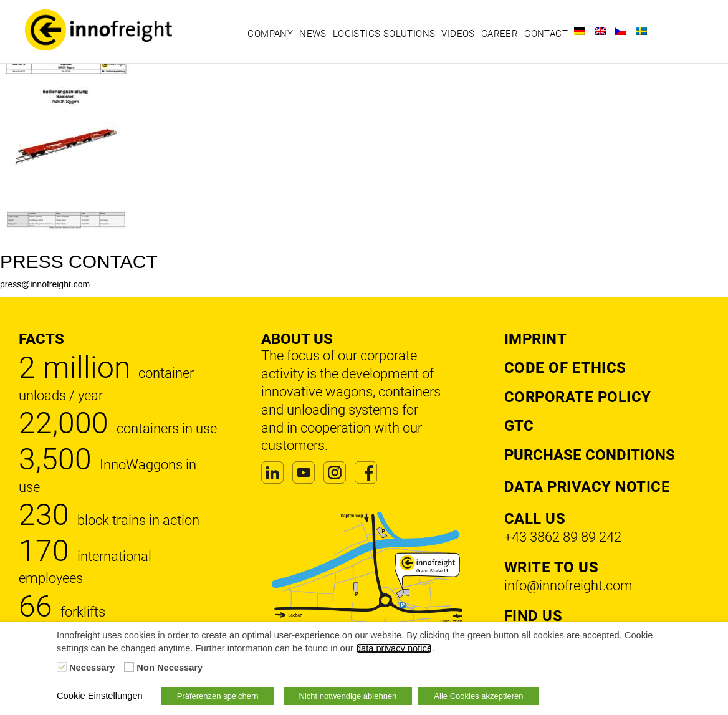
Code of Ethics (565, 368)
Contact (546, 34)
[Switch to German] (580, 31)
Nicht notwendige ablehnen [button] (348, 696)
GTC (519, 426)
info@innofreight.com (568, 586)
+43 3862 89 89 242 (563, 537)
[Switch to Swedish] (641, 31)
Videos (458, 34)
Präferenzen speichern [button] (218, 696)
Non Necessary (170, 668)
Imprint (536, 339)
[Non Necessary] (129, 667)
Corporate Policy (578, 397)
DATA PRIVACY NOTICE (587, 487)
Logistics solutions (384, 34)
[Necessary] (62, 667)
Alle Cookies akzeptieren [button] (478, 696)
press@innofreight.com (45, 284)
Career (500, 34)
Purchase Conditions (590, 455)
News (313, 34)
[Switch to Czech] (621, 31)
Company (270, 34)
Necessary (92, 668)
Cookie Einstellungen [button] (100, 696)
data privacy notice (394, 648)
